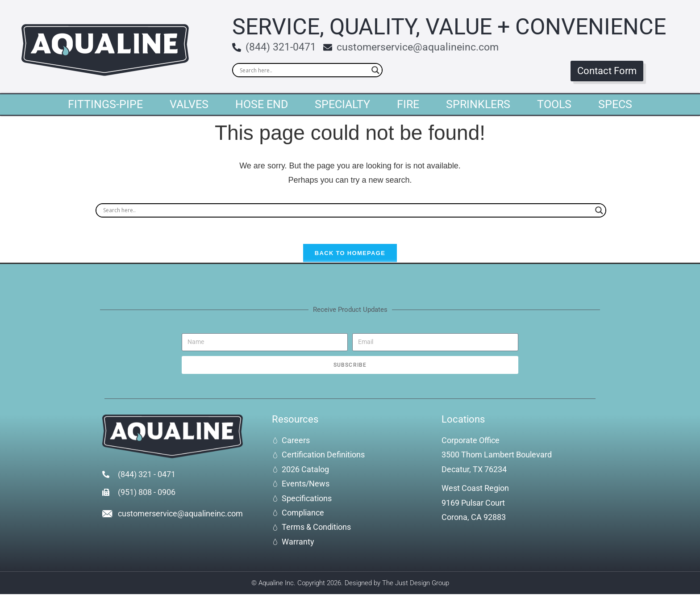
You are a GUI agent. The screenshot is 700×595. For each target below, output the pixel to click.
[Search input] (303, 70)
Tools (554, 104)
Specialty (342, 104)
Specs (615, 104)
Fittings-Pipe (105, 104)
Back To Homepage (350, 254)
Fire (408, 104)
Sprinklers (478, 104)
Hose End (262, 104)
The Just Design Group (416, 583)
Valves (189, 104)
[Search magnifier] (375, 70)
